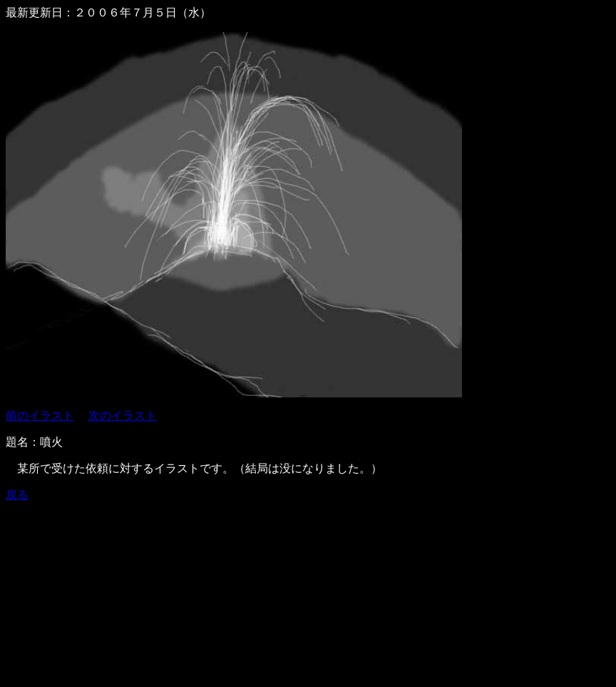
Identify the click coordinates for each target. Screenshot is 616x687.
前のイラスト (40, 416)
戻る (17, 495)
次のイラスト (123, 416)
